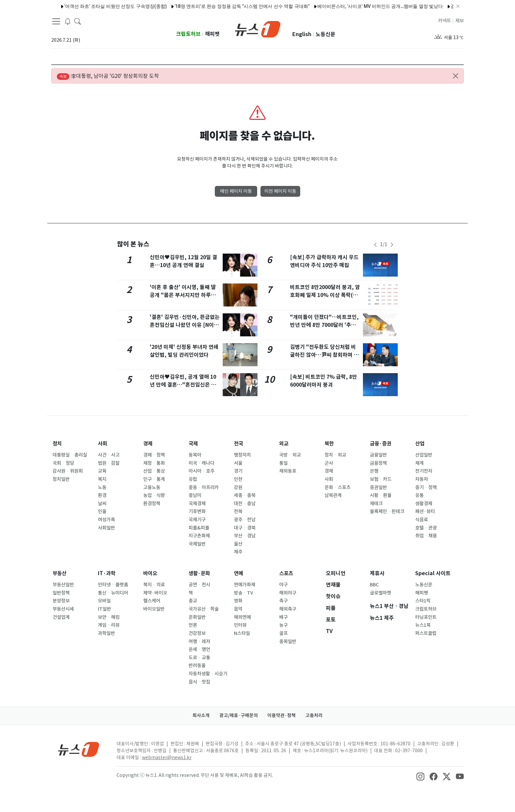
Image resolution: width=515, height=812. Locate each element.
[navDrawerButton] (56, 21)
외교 (284, 444)
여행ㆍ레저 (199, 642)
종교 (193, 601)
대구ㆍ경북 (245, 528)
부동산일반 (63, 585)
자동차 (422, 479)
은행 (374, 471)
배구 (283, 617)
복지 (102, 479)
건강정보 (197, 633)
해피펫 (212, 34)
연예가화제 (245, 585)
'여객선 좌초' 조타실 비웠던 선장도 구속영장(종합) (103, 6)
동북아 (195, 455)
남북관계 (333, 495)
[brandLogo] (258, 29)
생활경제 (424, 504)
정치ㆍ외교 (335, 455)
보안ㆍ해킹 (109, 617)
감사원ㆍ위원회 (68, 471)
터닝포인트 (426, 617)
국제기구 (197, 520)
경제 (148, 444)
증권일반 (378, 487)
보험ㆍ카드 (381, 479)
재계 (419, 463)
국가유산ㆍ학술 (204, 609)
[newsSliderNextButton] (392, 245)
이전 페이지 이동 (280, 191)
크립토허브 (188, 34)
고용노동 (152, 487)
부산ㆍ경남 (245, 536)
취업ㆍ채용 (426, 536)
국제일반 (197, 544)
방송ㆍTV (244, 593)
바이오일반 (154, 609)
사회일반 (106, 528)
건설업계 (61, 617)
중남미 (195, 495)
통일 (283, 463)
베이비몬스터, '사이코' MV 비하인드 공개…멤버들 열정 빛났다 (367, 6)
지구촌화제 (199, 536)
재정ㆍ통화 (154, 463)
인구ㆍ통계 (154, 479)
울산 (238, 544)
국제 (193, 444)
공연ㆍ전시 (199, 585)
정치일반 (61, 479)
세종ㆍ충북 (245, 495)
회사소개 (200, 715)
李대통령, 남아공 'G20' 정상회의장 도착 (108, 76)
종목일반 (288, 642)
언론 (193, 625)
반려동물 (197, 665)
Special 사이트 (433, 573)
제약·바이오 (155, 593)
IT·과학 (107, 573)
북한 (329, 444)
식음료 (422, 520)
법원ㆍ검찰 (109, 463)
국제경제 (197, 504)
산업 (420, 444)
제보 (459, 21)
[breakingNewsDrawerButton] (68, 21)
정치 (57, 444)
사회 (103, 444)
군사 (329, 463)
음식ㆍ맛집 (199, 682)
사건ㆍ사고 (109, 455)
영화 (238, 601)
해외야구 (288, 593)
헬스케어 (152, 601)
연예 (239, 573)
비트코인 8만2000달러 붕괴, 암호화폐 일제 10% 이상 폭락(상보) (325, 295)
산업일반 (424, 455)
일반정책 (61, 593)
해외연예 (242, 617)
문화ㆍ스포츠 (337, 487)
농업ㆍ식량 (154, 495)
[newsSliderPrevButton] (375, 245)
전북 (238, 511)
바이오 (151, 573)
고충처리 (315, 715)
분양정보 (61, 601)
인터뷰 (240, 625)
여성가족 (106, 520)
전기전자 (424, 471)
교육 (102, 471)
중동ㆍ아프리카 (204, 487)
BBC (374, 585)
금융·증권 (381, 444)
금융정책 (378, 463)
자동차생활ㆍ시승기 (208, 674)
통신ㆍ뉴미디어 (113, 593)
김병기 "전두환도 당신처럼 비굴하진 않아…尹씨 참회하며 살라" (324, 355)
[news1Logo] (79, 749)
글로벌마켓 (381, 593)
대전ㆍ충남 (245, 504)
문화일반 (197, 617)
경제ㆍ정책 (154, 455)
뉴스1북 (423, 625)
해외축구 (288, 609)
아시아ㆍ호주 (202, 471)
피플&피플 (199, 528)
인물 (102, 511)
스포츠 (287, 573)
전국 (239, 444)
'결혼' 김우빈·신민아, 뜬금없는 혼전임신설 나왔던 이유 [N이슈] (185, 325)
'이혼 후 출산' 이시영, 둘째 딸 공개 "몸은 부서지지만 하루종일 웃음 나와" (183, 295)
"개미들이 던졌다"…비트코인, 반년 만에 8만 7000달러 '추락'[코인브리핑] (324, 325)
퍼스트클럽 (426, 633)
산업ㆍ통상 (154, 471)
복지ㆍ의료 (154, 585)
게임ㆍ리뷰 (109, 625)
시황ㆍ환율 (381, 495)
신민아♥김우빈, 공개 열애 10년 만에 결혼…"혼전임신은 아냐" (183, 385)
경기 (238, 471)
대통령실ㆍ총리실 (70, 455)
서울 (238, 463)
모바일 (104, 601)
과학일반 (106, 633)
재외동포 (288, 471)
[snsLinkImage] (420, 776)
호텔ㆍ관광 (426, 528)
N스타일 (242, 633)
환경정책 (152, 504)
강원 (238, 487)
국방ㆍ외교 (290, 455)
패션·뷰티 (425, 511)
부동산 (60, 573)
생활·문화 (200, 573)
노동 (102, 487)
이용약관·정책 (282, 715)
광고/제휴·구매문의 (238, 715)
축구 (283, 601)
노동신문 (325, 34)
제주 (238, 552)
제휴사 (377, 573)
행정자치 (242, 455)
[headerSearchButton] (78, 21)
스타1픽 (423, 601)
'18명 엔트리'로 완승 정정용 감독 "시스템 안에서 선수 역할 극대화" (229, 6)
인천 (238, 479)
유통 (419, 495)
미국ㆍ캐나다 (202, 463)
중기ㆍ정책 (426, 487)
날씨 (102, 504)
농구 (283, 625)
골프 (283, 633)
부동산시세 (63, 609)
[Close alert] (456, 76)
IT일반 (104, 609)
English (302, 34)
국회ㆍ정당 (63, 463)
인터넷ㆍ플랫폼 (113, 585)
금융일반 (378, 455)
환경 (102, 495)
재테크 (376, 504)
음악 (238, 609)
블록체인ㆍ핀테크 (387, 511)
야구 (283, 585)
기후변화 (197, 511)
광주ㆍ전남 (245, 520)
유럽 (193, 479)
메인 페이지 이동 (236, 191)
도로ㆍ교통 (199, 658)
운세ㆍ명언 (199, 649)
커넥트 (445, 21)
